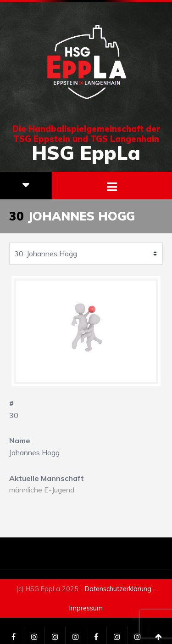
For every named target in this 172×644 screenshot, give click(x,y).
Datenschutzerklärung (118, 589)
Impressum (86, 608)
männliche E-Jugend (42, 490)
